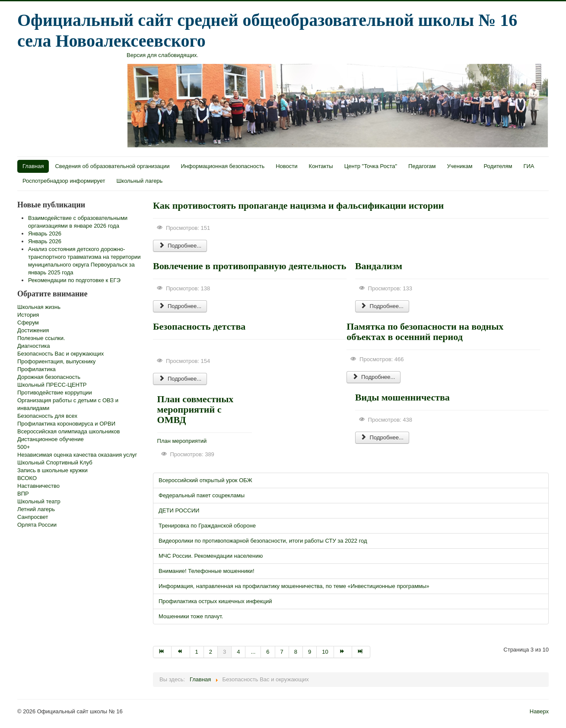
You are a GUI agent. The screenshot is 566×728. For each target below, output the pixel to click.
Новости (286, 166)
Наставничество (38, 486)
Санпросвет (33, 517)
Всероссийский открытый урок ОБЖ (205, 480)
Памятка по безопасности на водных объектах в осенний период (425, 332)
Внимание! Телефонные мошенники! (206, 571)
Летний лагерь (36, 509)
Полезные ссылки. (41, 338)
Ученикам (460, 166)
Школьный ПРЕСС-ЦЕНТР (52, 385)
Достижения (33, 330)
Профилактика (37, 369)
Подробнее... (180, 246)
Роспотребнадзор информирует (64, 181)
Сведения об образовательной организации (112, 166)
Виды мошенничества (402, 397)
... (253, 652)
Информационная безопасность (223, 166)
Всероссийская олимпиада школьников (68, 431)
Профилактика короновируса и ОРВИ (66, 424)
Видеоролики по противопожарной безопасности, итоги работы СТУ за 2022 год (263, 541)
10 (325, 652)
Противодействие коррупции (55, 393)
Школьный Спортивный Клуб (55, 463)
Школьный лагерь (139, 181)
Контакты (321, 166)
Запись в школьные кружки (52, 470)
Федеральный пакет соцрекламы (202, 495)
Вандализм (379, 266)
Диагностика (33, 346)
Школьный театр (39, 501)
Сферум (28, 323)
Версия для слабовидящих (162, 55)
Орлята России (37, 525)
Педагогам (422, 166)
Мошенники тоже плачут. (191, 616)
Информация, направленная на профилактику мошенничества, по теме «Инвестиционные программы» (294, 586)
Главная (33, 166)
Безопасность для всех (47, 416)
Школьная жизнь (39, 307)
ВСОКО (27, 478)
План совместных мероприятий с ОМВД (196, 409)
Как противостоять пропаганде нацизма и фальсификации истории (298, 205)
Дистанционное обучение (51, 439)
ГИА (529, 166)
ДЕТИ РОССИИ (179, 510)
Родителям (498, 166)
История (28, 315)
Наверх (539, 711)
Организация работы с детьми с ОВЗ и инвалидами (68, 404)
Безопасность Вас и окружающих (60, 354)
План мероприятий (182, 441)
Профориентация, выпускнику (56, 361)
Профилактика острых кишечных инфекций (215, 601)
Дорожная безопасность (49, 377)
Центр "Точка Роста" (371, 166)
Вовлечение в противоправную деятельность (250, 266)
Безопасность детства (199, 326)
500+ (24, 447)
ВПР (23, 494)
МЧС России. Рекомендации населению (211, 556)
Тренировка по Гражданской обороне (207, 526)
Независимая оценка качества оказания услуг (77, 455)
